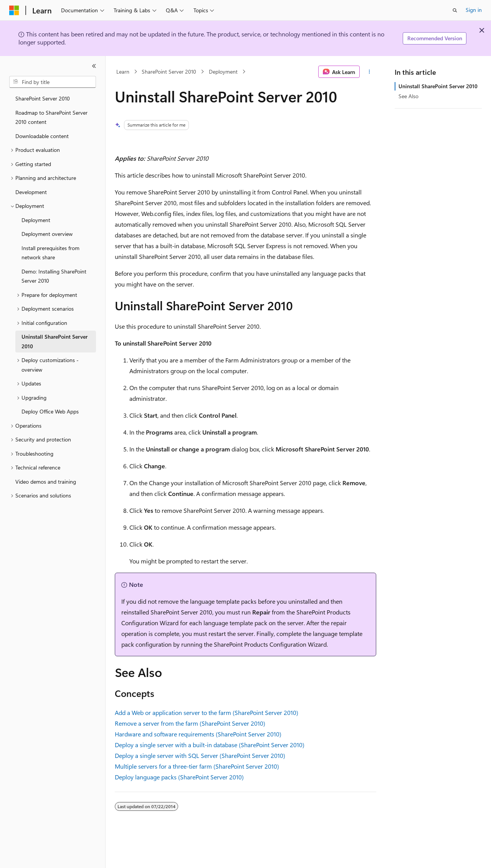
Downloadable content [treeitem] (42, 136)
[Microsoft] (14, 10)
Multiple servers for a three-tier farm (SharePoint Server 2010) (197, 766)
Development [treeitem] (31, 192)
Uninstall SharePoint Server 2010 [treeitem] (55, 341)
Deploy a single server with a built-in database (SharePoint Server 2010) (210, 745)
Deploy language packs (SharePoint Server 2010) (179, 777)
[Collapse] (94, 66)
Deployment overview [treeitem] (47, 234)
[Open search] (455, 10)
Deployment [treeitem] (36, 220)
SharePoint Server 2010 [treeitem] (43, 98)
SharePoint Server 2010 (169, 72)
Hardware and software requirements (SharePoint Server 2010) (198, 734)
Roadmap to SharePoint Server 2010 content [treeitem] (51, 117)
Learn (123, 72)
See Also (408, 96)
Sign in (474, 10)
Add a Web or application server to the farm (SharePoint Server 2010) (207, 712)
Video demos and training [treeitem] (46, 482)
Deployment (223, 72)
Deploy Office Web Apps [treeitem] (50, 411)
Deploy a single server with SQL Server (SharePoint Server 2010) (200, 755)
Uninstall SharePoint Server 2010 (438, 86)
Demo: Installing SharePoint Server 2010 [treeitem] (54, 276)
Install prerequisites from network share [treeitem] (50, 253)
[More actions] (369, 72)
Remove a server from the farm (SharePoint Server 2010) (190, 723)
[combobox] (53, 82)
